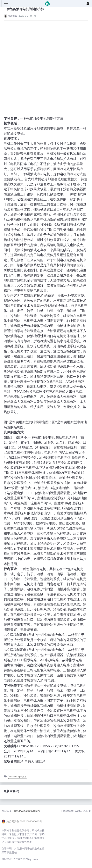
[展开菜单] (6, 4)
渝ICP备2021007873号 (27, 811)
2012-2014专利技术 (18, 777)
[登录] (88, 4)
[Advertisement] (42, 66)
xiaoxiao (13, 16)
